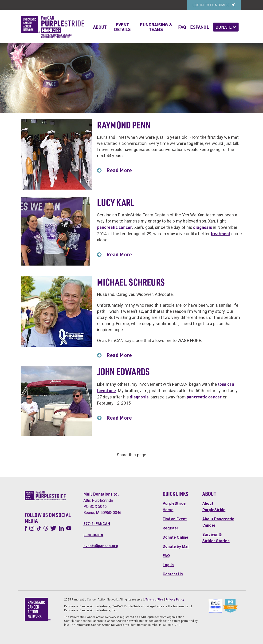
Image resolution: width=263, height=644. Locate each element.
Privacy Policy (175, 599)
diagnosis (203, 227)
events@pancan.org (101, 546)
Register (171, 528)
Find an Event (175, 519)
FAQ (182, 27)
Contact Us (173, 574)
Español (199, 27)
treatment (221, 233)
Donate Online (176, 537)
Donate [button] (226, 27)
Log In (168, 565)
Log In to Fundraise (214, 5)
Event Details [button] (122, 27)
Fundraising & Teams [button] (156, 27)
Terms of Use (154, 599)
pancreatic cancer (115, 227)
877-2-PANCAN (97, 523)
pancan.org (93, 535)
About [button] (100, 27)
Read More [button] (117, 170)
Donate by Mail (176, 547)
